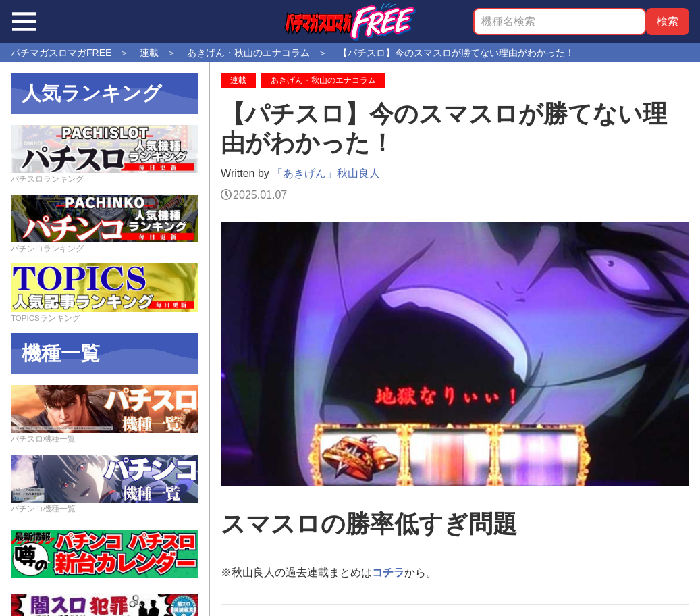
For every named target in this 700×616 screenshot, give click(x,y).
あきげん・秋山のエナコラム (323, 80)
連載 (238, 80)
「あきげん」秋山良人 (326, 173)
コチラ (388, 572)
